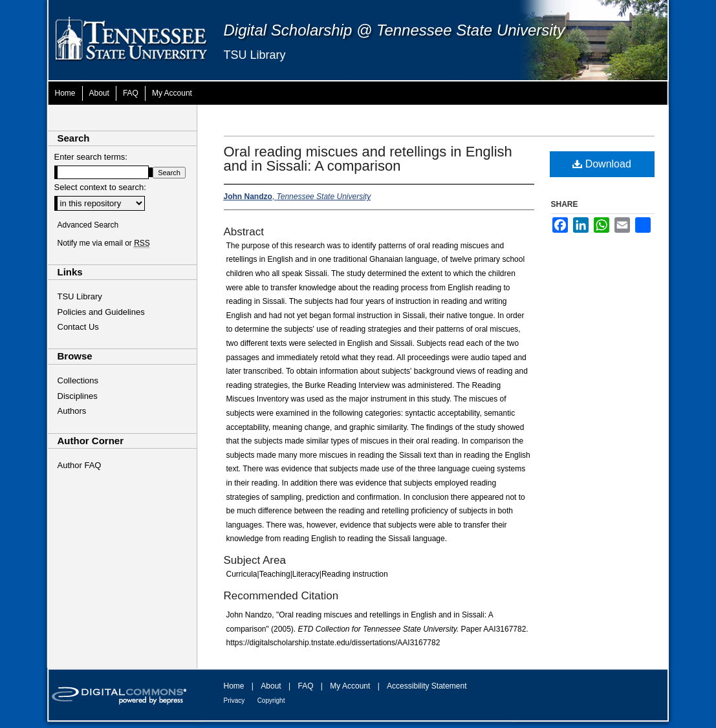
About (271, 686)
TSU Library (255, 55)
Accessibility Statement (427, 686)
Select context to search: (100, 187)
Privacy (234, 701)
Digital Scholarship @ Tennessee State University (395, 30)
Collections (78, 380)
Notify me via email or (104, 243)
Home (234, 686)
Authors (72, 411)
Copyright (271, 701)
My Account (350, 686)
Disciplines (78, 396)
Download (602, 164)
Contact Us (78, 327)
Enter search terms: (91, 157)
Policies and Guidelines (101, 312)
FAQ (305, 686)
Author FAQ (80, 465)
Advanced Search (88, 225)
